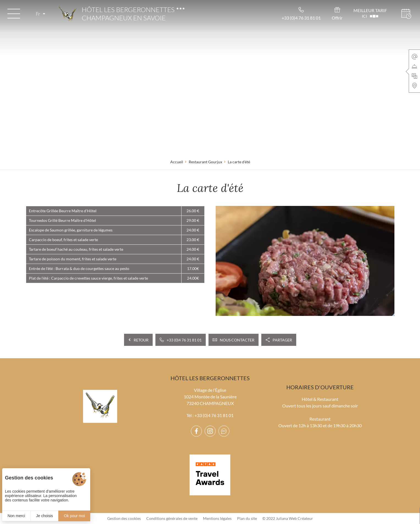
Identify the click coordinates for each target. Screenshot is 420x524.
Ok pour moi (74, 516)
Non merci (16, 516)
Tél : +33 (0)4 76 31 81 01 (210, 415)
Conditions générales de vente (172, 518)
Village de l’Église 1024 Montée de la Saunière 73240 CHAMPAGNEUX (210, 397)
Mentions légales (217, 518)
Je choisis (44, 516)
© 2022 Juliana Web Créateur (288, 518)
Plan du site (247, 518)
